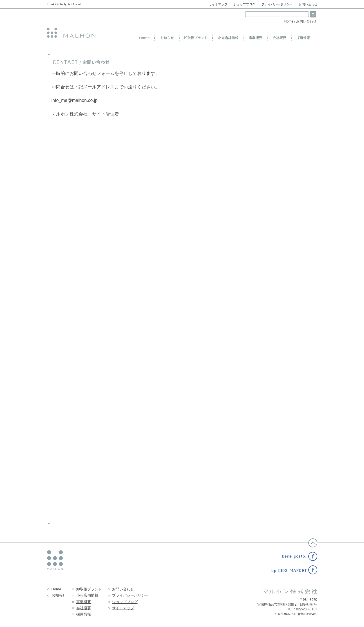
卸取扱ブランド (89, 589)
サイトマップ (218, 4)
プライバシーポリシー (277, 4)
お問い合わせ (308, 4)
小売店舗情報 (87, 595)
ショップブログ (244, 4)
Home (289, 21)
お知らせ (59, 595)
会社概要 (84, 608)
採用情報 (84, 614)
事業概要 (84, 602)
